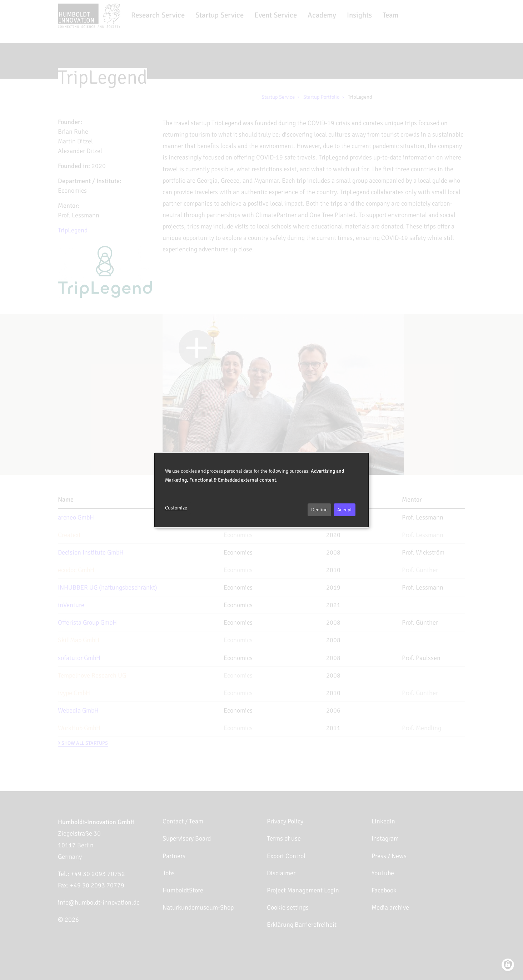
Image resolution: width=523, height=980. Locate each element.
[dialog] (261, 490)
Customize (176, 508)
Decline (319, 510)
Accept (345, 510)
